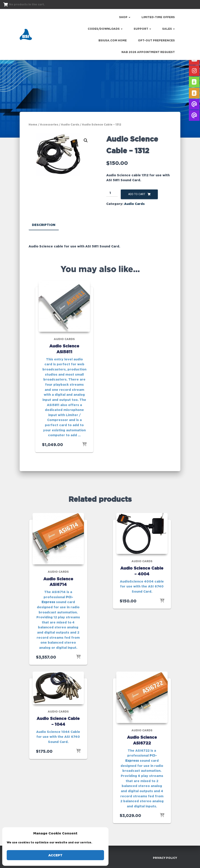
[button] (86, 140)
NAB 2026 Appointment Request (148, 52)
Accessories (49, 124)
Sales (169, 29)
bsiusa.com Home (113, 40)
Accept (55, 855)
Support (142, 29)
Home (33, 124)
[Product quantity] (112, 193)
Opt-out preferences (156, 40)
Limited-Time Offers (158, 17)
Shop (125, 17)
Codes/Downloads (105, 29)
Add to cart (137, 194)
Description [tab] (44, 225)
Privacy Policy (165, 858)
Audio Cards (70, 124)
